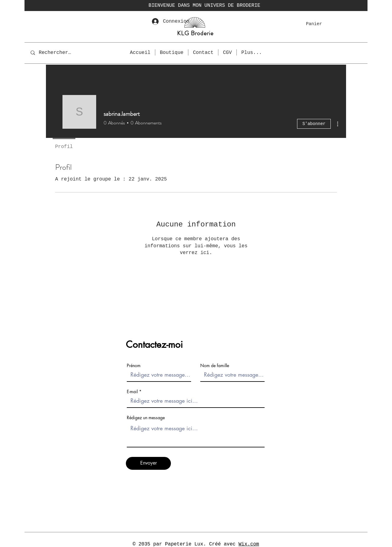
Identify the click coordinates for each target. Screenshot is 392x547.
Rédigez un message (146, 418)
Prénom (134, 366)
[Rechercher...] (56, 53)
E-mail (132, 392)
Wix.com (249, 544)
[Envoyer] (148, 463)
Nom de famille (215, 366)
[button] (318, 24)
